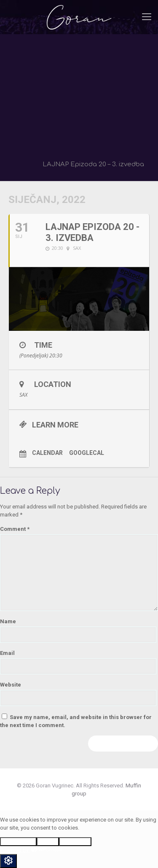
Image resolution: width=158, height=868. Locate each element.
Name (8, 621)
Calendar (47, 453)
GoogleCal (87, 453)
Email (7, 653)
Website (11, 685)
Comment (15, 529)
